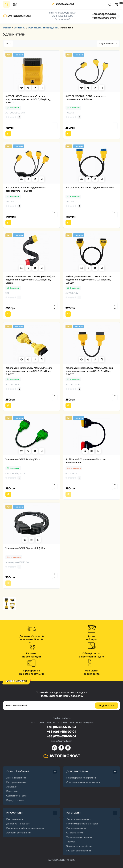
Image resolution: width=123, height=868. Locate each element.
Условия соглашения (19, 833)
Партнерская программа (81, 778)
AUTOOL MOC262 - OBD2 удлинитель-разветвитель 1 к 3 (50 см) (25, 189)
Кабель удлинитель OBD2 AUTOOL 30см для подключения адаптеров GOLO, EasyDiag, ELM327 (89, 371)
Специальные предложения (83, 782)
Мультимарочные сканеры (82, 824)
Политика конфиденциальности (25, 828)
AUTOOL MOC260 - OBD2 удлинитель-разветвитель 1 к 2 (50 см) (86, 98)
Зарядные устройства (79, 846)
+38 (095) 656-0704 (104, 18)
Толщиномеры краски (79, 837)
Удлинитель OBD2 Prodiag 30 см (23, 459)
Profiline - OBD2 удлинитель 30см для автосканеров (86, 461)
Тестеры (71, 842)
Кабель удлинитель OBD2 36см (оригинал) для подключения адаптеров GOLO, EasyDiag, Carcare (30, 280)
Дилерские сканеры (78, 819)
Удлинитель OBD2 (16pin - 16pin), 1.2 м (25, 548)
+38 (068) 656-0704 (104, 14)
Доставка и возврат (18, 824)
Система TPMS (75, 833)
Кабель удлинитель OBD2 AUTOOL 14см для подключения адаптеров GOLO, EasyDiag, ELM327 (29, 371)
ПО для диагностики (79, 851)
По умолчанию (108, 43)
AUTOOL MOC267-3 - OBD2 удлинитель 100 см (90, 188)
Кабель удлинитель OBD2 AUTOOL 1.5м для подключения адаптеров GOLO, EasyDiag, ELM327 (88, 280)
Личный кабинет (16, 778)
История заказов (16, 782)
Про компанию (15, 819)
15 (9, 43)
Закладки (12, 787)
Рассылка (12, 791)
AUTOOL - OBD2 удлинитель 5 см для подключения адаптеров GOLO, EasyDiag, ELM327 (28, 99)
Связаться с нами (16, 796)
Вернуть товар (15, 800)
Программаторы (76, 828)
